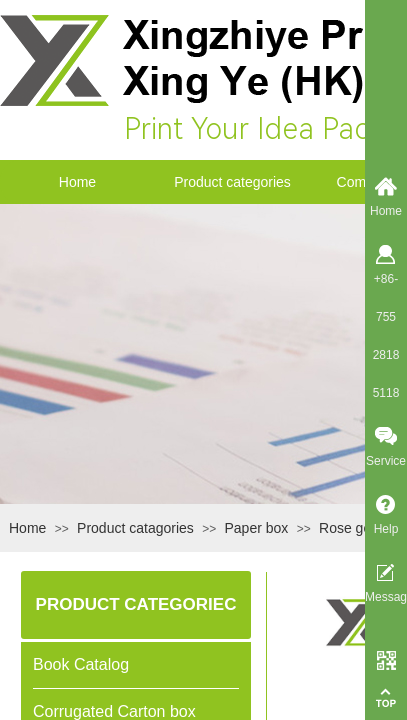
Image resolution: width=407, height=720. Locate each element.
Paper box (257, 528)
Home (77, 182)
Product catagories (135, 528)
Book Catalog (81, 664)
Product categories (232, 182)
